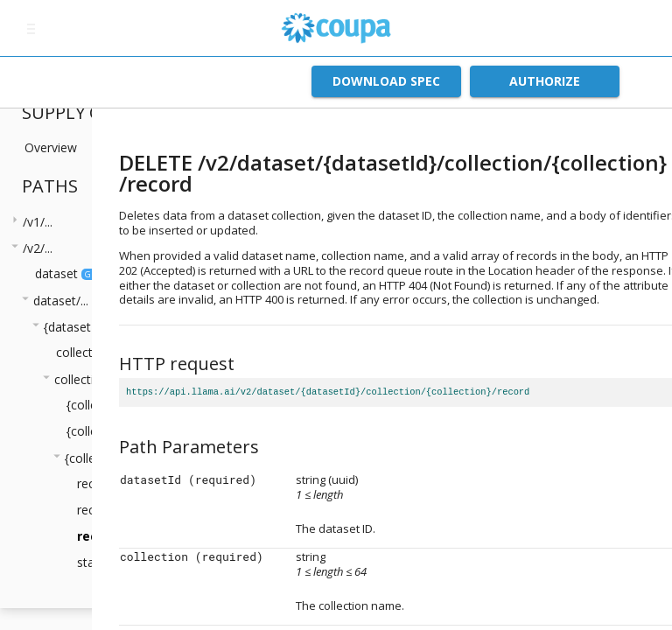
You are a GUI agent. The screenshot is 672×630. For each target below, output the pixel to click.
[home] (336, 28)
